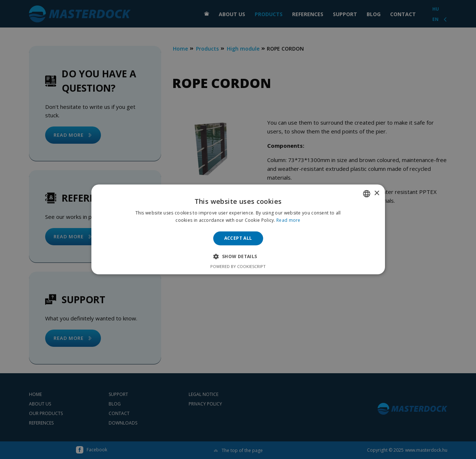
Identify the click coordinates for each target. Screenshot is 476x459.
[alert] (238, 229)
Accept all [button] (238, 238)
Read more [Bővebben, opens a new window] (288, 221)
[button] (238, 257)
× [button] (377, 193)
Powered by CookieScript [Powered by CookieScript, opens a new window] (238, 267)
